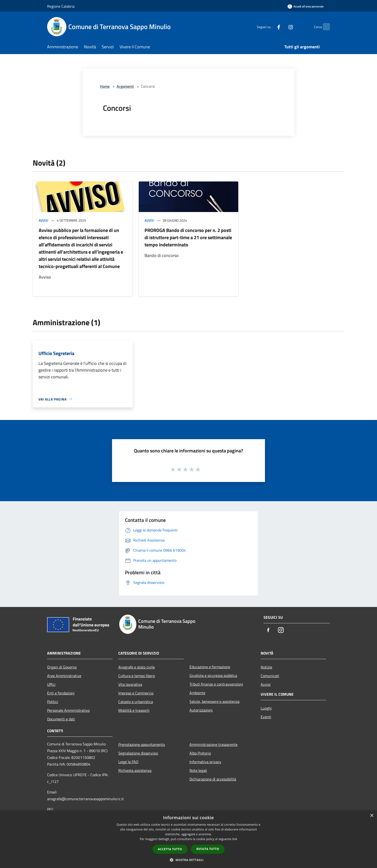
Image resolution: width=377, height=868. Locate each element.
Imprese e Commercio (136, 693)
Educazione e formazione (210, 667)
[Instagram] (281, 27)
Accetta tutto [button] (170, 849)
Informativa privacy (205, 762)
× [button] (372, 816)
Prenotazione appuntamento (142, 744)
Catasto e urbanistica (136, 702)
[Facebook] (269, 27)
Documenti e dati (61, 719)
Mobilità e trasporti (134, 710)
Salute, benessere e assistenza (214, 701)
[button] (188, 860)
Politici (53, 702)
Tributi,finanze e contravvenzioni (216, 684)
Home (105, 86)
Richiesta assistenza (135, 770)
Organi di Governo (62, 667)
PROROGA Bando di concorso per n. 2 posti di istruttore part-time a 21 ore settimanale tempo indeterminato (188, 237)
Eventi (266, 717)
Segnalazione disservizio (138, 753)
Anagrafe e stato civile (137, 667)
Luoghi (266, 708)
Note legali (198, 770)
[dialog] (188, 839)
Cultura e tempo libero (137, 676)
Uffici (51, 684)
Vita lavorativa (130, 684)
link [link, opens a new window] (235, 839)
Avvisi (44, 220)
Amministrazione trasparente (214, 744)
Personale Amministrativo (68, 710)
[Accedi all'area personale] (306, 6)
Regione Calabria (61, 6)
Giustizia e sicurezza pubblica (213, 675)
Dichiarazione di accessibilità (213, 779)
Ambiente (197, 693)
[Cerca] (324, 27)
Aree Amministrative (64, 676)
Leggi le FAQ (128, 762)
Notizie (266, 667)
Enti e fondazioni (61, 693)
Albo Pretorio (200, 753)
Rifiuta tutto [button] (208, 849)
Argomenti (125, 86)
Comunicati (270, 676)
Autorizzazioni (201, 710)
